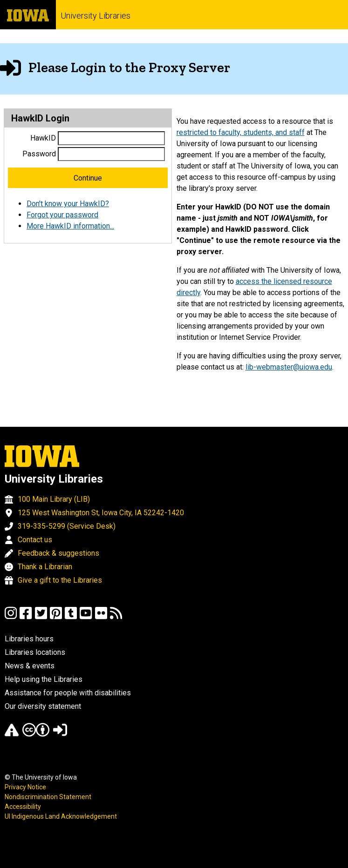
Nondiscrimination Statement (48, 797)
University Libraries (96, 16)
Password (39, 154)
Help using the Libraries (44, 679)
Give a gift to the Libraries (60, 580)
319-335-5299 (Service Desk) (67, 526)
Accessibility (23, 807)
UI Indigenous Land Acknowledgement (61, 816)
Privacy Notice (25, 787)
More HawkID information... (70, 226)
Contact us (35, 540)
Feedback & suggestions (58, 553)
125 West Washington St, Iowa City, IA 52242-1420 (101, 513)
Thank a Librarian (45, 567)
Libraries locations (35, 652)
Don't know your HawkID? (68, 204)
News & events (30, 666)
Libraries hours (29, 639)
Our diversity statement (43, 706)
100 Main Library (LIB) (54, 499)
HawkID (43, 138)
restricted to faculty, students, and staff (241, 132)
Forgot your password (62, 215)
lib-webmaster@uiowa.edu (289, 367)
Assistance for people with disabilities (68, 693)
